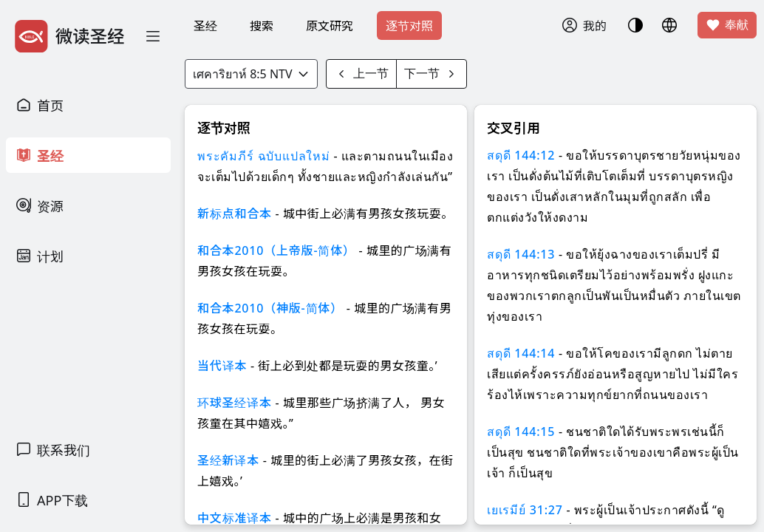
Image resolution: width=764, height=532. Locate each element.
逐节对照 (409, 26)
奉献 (727, 25)
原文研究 (330, 26)
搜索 (262, 26)
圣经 (205, 26)
